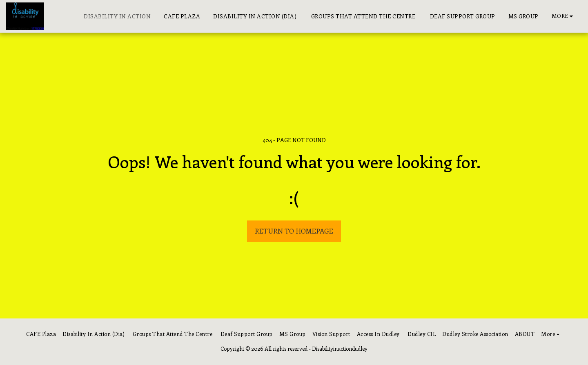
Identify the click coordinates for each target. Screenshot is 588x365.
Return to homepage (294, 231)
